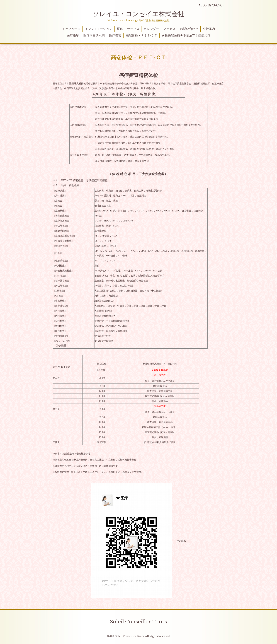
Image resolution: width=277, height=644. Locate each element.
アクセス (169, 29)
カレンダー (151, 29)
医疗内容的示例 (94, 36)
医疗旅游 (73, 36)
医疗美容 (115, 36)
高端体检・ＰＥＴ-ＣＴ (142, 36)
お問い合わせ (189, 29)
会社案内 (209, 29)
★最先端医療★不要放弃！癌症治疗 (186, 36)
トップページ (71, 29)
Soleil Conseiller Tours (138, 622)
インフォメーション (99, 29)
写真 (120, 29)
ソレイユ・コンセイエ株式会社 (139, 14)
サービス (133, 29)
